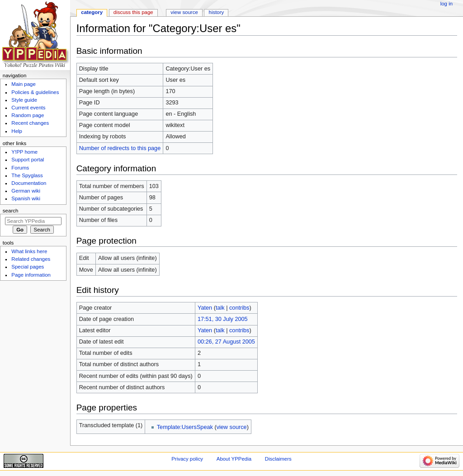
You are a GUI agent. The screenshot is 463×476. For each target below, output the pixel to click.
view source (232, 427)
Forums (20, 168)
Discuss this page (133, 12)
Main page (24, 84)
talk (220, 308)
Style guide (24, 100)
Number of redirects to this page (120, 148)
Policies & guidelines (35, 92)
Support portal (28, 160)
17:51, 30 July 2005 (223, 319)
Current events (28, 108)
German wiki (26, 191)
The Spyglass (27, 175)
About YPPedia (234, 459)
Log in (446, 4)
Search (11, 211)
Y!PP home (24, 152)
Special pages (28, 267)
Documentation (29, 183)
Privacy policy (187, 459)
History (217, 12)
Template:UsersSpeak (185, 427)
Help (17, 131)
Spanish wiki (26, 198)
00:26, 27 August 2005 (226, 342)
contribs (239, 308)
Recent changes (30, 123)
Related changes (31, 259)
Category (92, 12)
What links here (29, 251)
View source (184, 12)
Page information (31, 275)
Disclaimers (278, 459)
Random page (28, 115)
